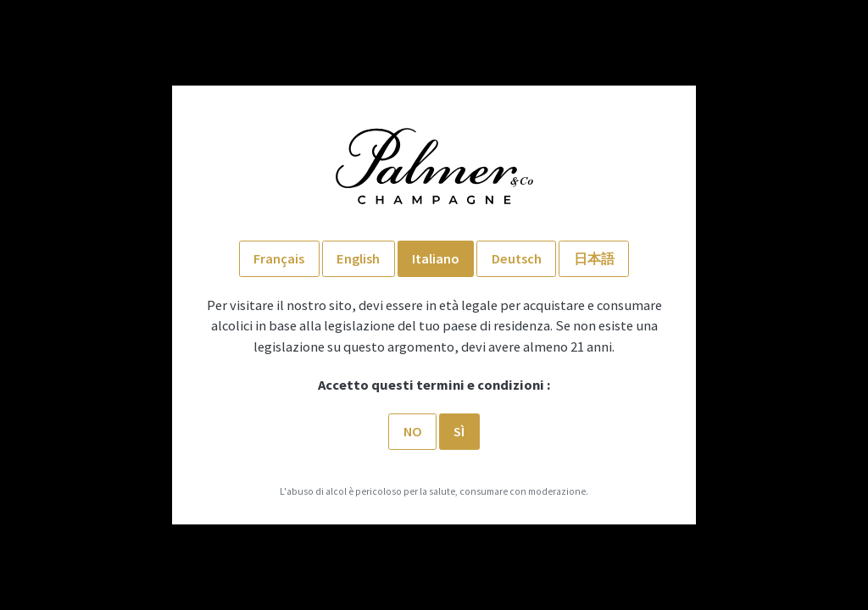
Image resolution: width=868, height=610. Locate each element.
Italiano (436, 258)
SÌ (459, 431)
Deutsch (517, 258)
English (358, 258)
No (413, 431)
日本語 (594, 258)
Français (279, 258)
